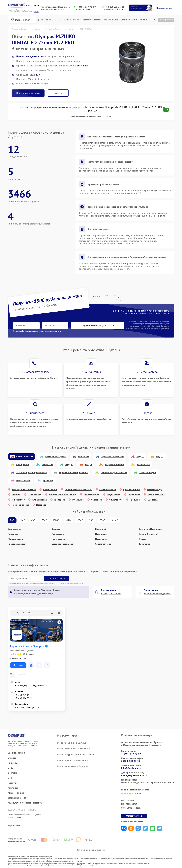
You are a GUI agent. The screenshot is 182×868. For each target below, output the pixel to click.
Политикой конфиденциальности (71, 583)
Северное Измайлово (62, 544)
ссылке (22, 817)
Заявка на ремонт (129, 20)
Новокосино (101, 539)
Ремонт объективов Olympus (72, 743)
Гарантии (97, 20)
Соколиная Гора (103, 544)
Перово (143, 539)
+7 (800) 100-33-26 (114, 7)
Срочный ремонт (45, 20)
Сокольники (145, 544)
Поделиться (124, 828)
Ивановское (58, 534)
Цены (58, 20)
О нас (67, 20)
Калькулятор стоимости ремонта (25, 803)
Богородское (14, 529)
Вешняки (56, 529)
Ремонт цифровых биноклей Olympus (76, 755)
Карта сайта (14, 825)
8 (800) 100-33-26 (131, 761)
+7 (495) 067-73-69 (86, 7)
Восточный (101, 529)
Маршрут (18, 665)
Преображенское (16, 544)
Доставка (87, 20)
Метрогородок (15, 539)
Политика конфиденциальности (91, 850)
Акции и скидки (111, 20)
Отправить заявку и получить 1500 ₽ (97, 326)
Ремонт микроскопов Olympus (73, 760)
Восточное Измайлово (150, 529)
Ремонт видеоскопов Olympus (73, 766)
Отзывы (77, 20)
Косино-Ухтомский (149, 534)
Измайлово (101, 534)
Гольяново (13, 534)
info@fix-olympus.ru (132, 768)
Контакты (144, 20)
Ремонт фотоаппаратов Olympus (74, 749)
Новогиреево (58, 539)
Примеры (13, 763)
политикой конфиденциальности (49, 331)
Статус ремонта (166, 20)
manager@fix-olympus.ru (134, 775)
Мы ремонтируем (22, 20)
